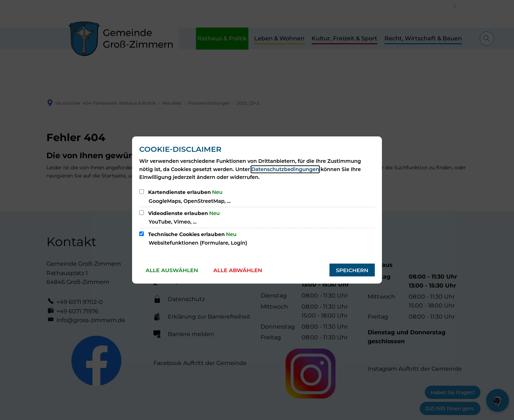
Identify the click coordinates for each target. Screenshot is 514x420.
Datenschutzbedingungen (285, 169)
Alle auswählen (172, 270)
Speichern (352, 270)
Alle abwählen (238, 270)
